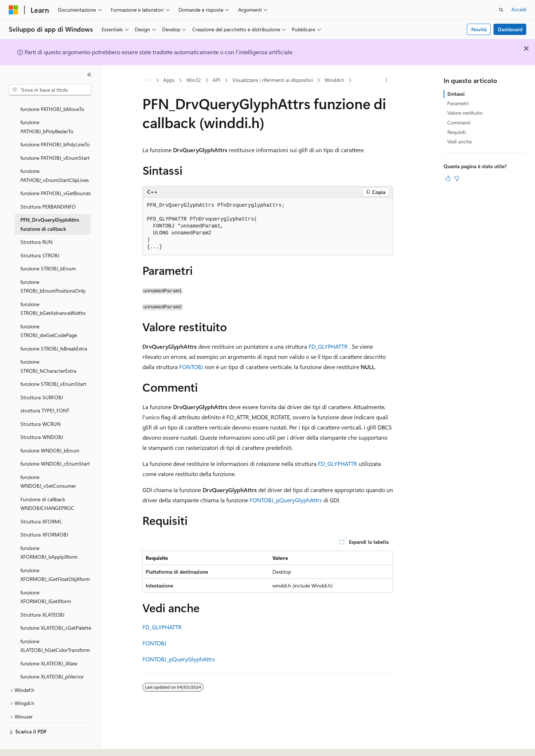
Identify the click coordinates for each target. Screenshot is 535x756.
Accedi (519, 9)
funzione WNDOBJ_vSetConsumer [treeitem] (48, 462)
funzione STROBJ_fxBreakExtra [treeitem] (54, 328)
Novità (479, 29)
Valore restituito (465, 113)
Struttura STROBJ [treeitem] (40, 235)
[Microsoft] (13, 10)
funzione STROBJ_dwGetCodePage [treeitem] (49, 311)
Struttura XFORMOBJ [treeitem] (44, 514)
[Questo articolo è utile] (448, 178)
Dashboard (510, 29)
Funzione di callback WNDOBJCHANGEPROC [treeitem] (47, 484)
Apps (169, 80)
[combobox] (50, 90)
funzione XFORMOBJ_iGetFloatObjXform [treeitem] (55, 555)
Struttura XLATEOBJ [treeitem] (42, 595)
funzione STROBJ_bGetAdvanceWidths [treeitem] (53, 289)
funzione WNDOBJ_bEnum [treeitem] (50, 430)
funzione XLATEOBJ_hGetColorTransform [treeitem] (55, 626)
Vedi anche (459, 141)
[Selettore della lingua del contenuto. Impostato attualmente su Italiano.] (25, 744)
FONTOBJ (191, 367)
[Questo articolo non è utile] (457, 178)
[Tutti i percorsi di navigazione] (149, 80)
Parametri (458, 103)
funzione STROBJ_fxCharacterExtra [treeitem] (48, 346)
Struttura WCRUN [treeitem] (40, 404)
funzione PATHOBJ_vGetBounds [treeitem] (56, 173)
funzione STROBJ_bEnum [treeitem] (48, 248)
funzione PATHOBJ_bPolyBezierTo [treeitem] (47, 107)
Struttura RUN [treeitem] (36, 222)
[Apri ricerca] (501, 10)
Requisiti (457, 132)
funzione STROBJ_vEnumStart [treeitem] (53, 364)
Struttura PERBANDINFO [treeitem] (48, 187)
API (217, 80)
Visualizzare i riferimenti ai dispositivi (273, 80)
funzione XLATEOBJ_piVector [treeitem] (52, 656)
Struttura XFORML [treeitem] (41, 501)
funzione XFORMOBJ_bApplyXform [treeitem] (49, 533)
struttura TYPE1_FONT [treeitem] (45, 390)
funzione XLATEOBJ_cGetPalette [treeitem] (56, 608)
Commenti (459, 122)
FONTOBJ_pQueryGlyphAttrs (286, 500)
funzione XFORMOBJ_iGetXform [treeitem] (46, 577)
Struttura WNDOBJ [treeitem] (42, 417)
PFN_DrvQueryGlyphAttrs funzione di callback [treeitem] (50, 204)
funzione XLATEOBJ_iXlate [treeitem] (49, 643)
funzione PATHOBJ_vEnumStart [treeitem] (55, 138)
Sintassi (456, 94)
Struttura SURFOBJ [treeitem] (42, 377)
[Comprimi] (89, 75)
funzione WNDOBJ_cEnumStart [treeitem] (55, 444)
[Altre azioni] (386, 80)
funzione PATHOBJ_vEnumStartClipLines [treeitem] (55, 155)
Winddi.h (334, 80)
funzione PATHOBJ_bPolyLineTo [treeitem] (55, 124)
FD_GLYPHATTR (328, 346)
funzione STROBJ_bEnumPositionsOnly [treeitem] (53, 266)
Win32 (194, 80)
